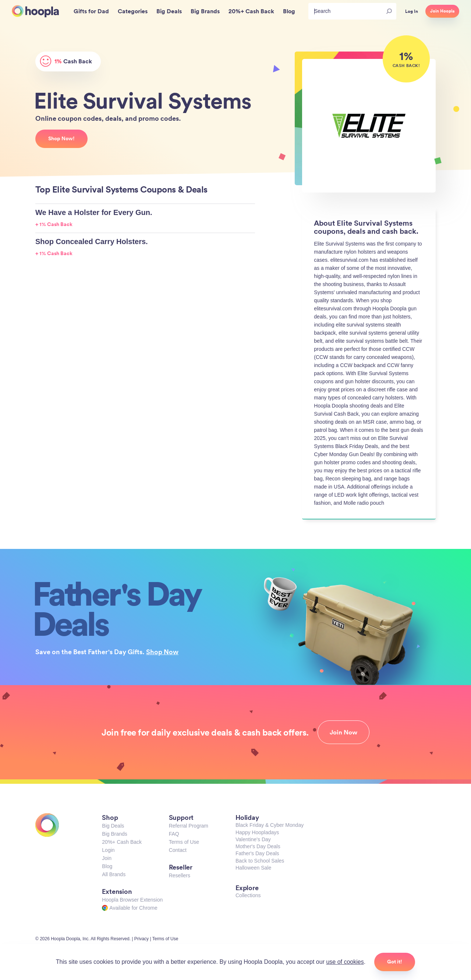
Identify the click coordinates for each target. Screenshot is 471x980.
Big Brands (114, 834)
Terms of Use (184, 842)
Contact (178, 850)
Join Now (343, 732)
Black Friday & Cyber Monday (270, 825)
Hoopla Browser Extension (132, 900)
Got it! (395, 962)
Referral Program (189, 826)
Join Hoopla (442, 11)
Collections (248, 895)
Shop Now (162, 652)
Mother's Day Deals (258, 846)
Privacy (141, 939)
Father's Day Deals (257, 853)
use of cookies (345, 962)
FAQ (174, 834)
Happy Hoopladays (257, 832)
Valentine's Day (253, 839)
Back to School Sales (260, 861)
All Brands (114, 874)
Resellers (180, 875)
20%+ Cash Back (122, 842)
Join (107, 858)
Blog (107, 866)
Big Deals (113, 826)
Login (108, 850)
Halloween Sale (253, 868)
